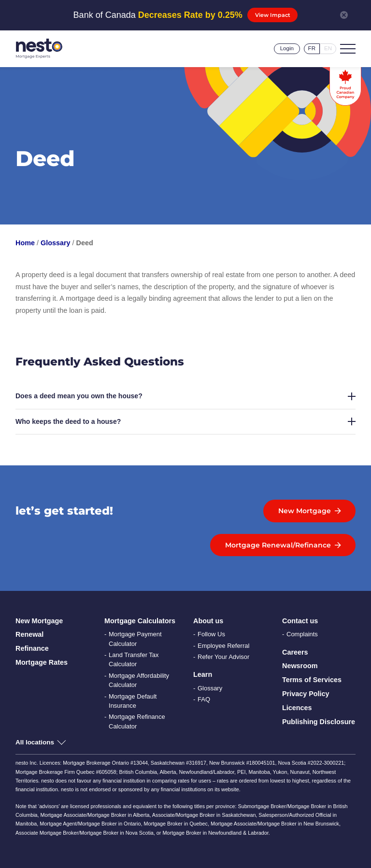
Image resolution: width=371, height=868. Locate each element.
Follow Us (211, 634)
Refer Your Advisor (223, 657)
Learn (203, 674)
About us (208, 621)
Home (25, 243)
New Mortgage (39, 621)
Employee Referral (223, 646)
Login (287, 48)
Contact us (300, 621)
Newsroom (300, 666)
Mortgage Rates (42, 662)
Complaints (302, 634)
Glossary (56, 243)
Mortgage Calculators (140, 621)
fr (312, 48)
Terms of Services (312, 680)
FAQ (204, 699)
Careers (295, 652)
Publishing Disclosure (319, 722)
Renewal (29, 634)
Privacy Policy (306, 694)
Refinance (32, 648)
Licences (297, 708)
